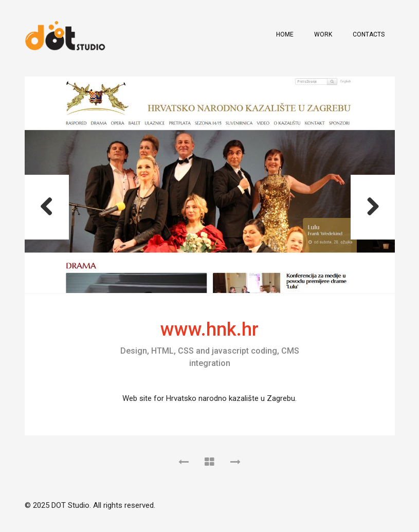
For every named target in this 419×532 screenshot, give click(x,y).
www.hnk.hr (209, 329)
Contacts (369, 34)
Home (285, 34)
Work (323, 34)
